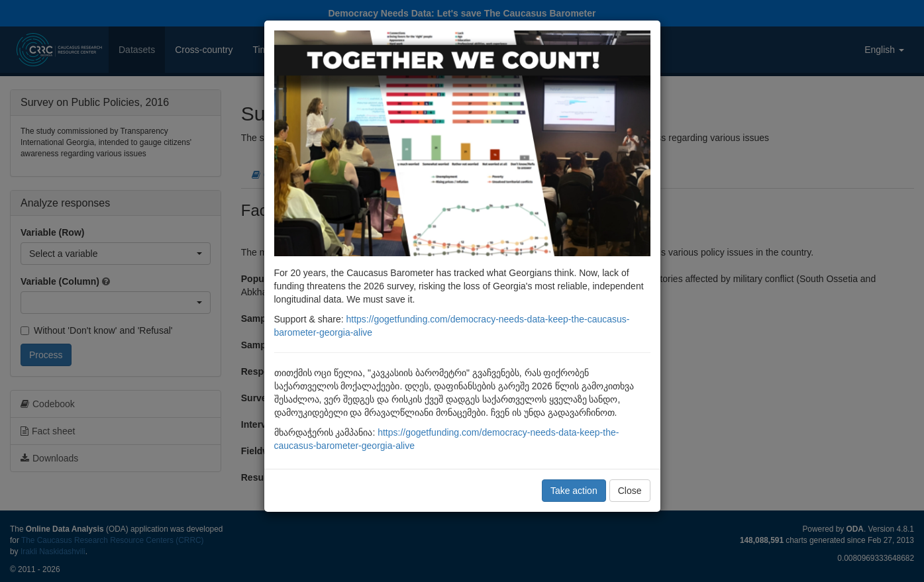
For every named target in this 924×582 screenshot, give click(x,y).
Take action (574, 491)
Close (630, 491)
